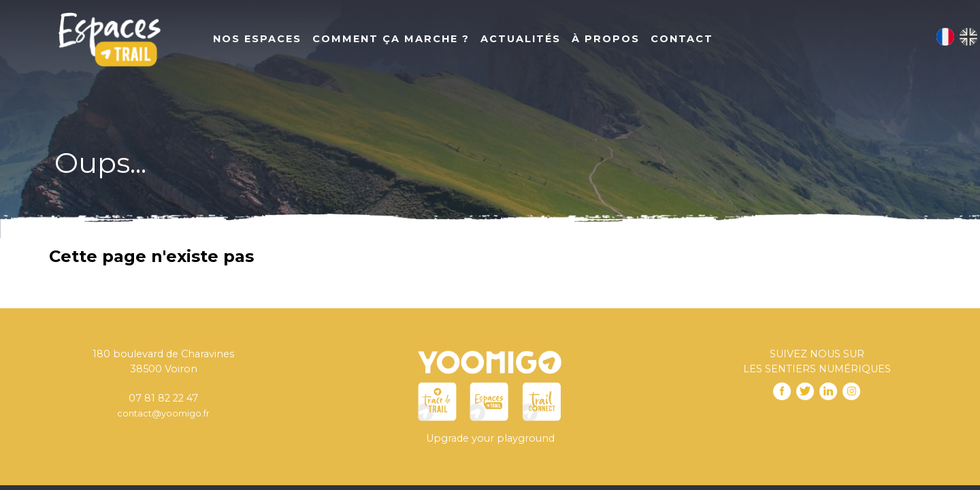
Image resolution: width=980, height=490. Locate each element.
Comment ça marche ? (391, 39)
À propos (606, 39)
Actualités (521, 39)
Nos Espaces (257, 39)
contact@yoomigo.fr (163, 413)
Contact (682, 39)
